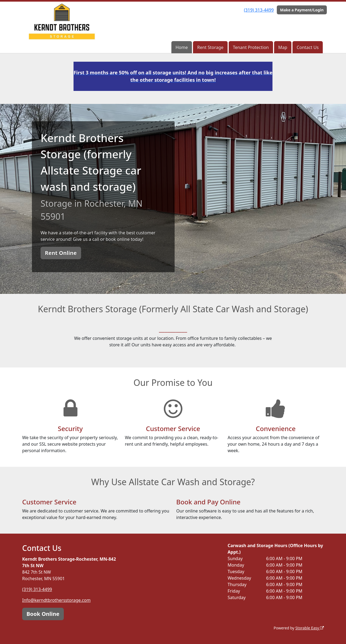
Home (182, 47)
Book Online (43, 614)
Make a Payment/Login (302, 10)
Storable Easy (310, 628)
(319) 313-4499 (259, 10)
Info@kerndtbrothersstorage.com (56, 600)
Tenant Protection (251, 47)
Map (283, 47)
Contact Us (307, 47)
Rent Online (61, 253)
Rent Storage (210, 47)
